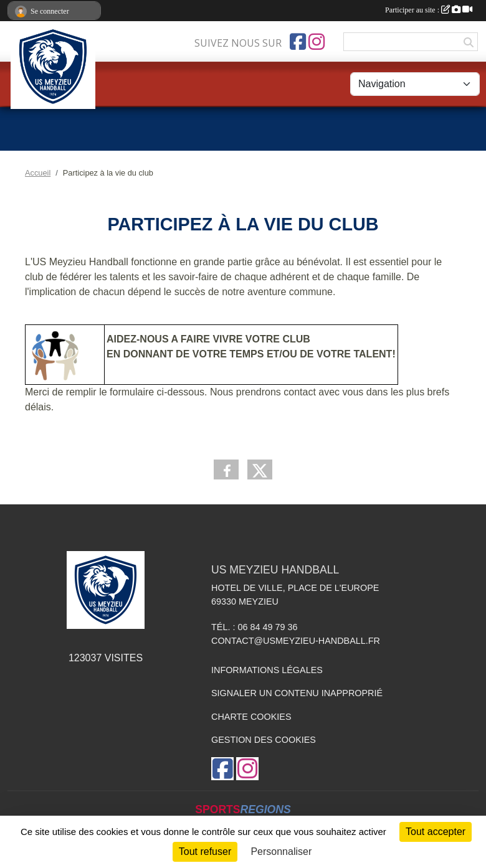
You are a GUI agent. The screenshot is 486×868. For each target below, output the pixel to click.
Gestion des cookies (264, 740)
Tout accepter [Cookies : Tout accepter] (436, 832)
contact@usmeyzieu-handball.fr (296, 641)
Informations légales (267, 670)
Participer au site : (429, 10)
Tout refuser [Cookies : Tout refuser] (205, 851)
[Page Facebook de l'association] (298, 42)
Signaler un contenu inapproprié (297, 693)
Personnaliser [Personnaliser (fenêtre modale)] (281, 851)
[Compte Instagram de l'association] (317, 42)
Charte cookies (251, 717)
